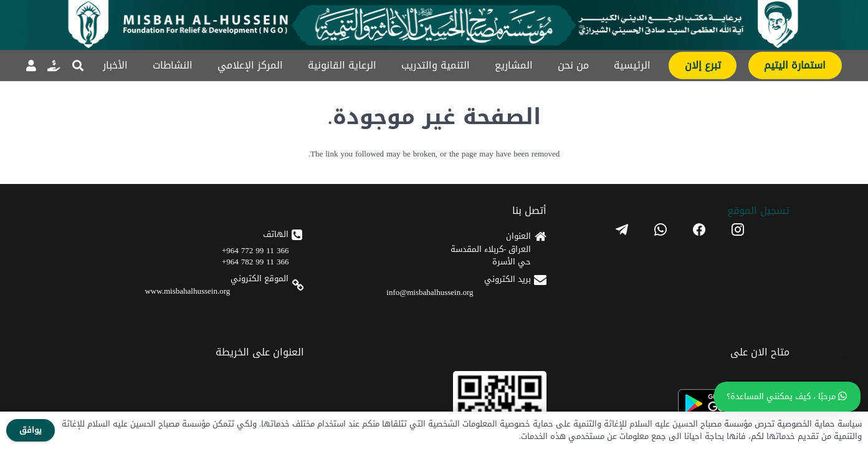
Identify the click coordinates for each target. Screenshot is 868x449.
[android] (373, 275)
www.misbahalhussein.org (488, 316)
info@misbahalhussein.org (610, 309)
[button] (79, 65)
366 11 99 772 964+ (503, 276)
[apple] (373, 311)
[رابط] (54, 65)
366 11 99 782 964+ (503, 287)
